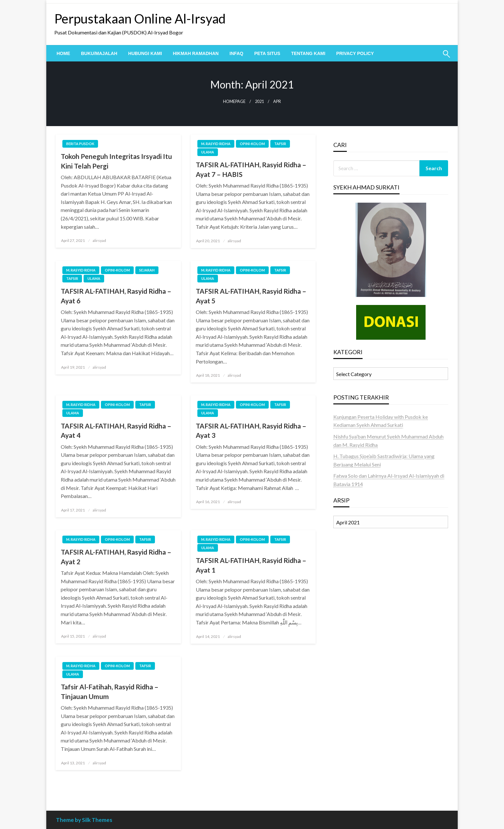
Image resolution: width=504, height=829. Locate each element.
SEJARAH (147, 270)
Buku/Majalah (99, 53)
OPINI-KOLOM (252, 144)
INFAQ (236, 53)
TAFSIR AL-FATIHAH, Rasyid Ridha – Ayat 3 (251, 430)
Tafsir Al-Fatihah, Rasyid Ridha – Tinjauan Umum (110, 691)
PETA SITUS (267, 53)
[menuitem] (63, 53)
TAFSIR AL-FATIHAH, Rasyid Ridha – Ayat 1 (251, 565)
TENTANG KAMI (308, 53)
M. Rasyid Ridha (216, 144)
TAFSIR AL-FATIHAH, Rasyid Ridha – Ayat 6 (116, 296)
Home (63, 53)
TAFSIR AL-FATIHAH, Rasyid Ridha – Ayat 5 (251, 296)
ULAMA (208, 152)
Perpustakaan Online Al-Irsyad (140, 19)
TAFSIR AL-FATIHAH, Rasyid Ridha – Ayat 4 (116, 430)
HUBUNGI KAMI (145, 53)
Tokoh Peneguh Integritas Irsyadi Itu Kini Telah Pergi (116, 161)
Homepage (234, 101)
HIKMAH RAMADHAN (196, 53)
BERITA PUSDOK (80, 144)
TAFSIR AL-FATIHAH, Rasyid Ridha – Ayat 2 (116, 557)
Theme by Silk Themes (84, 820)
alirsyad (99, 240)
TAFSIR (280, 144)
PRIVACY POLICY (355, 53)
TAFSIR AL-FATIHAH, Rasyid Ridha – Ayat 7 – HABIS (251, 169)
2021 (259, 101)
